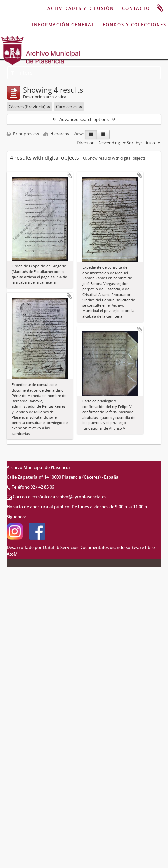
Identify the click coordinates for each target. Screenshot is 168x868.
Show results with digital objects (114, 158)
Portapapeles (160, 8)
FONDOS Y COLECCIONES (135, 25)
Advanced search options (84, 119)
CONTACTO (136, 8)
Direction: (86, 143)
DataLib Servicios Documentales (76, 547)
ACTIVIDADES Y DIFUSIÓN (81, 8)
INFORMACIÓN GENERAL (63, 25)
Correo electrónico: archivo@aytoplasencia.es (60, 497)
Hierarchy (57, 134)
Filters (21, 73)
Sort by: (134, 143)
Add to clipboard (69, 175)
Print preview (23, 134)
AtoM (12, 554)
